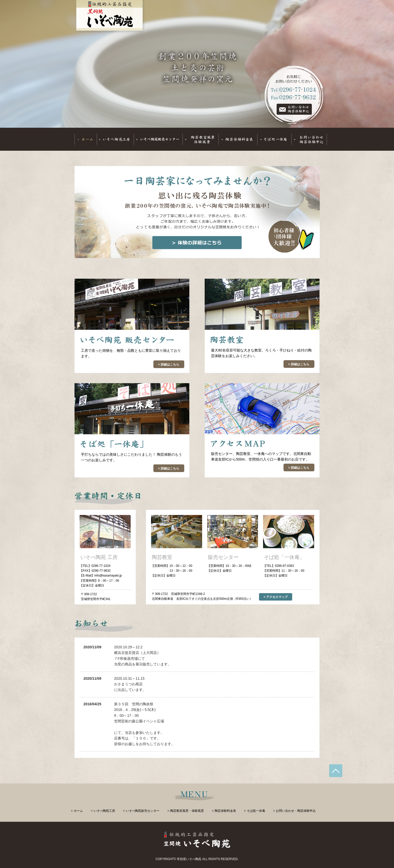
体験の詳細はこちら (197, 243)
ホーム (78, 811)
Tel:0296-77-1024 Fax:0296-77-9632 (294, 109)
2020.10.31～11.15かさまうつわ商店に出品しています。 (130, 684)
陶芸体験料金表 (225, 811)
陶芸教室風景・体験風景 (187, 811)
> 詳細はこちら (168, 365)
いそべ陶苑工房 (104, 811)
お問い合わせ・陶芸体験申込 (296, 811)
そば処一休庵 (256, 811)
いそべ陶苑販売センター (143, 811)
